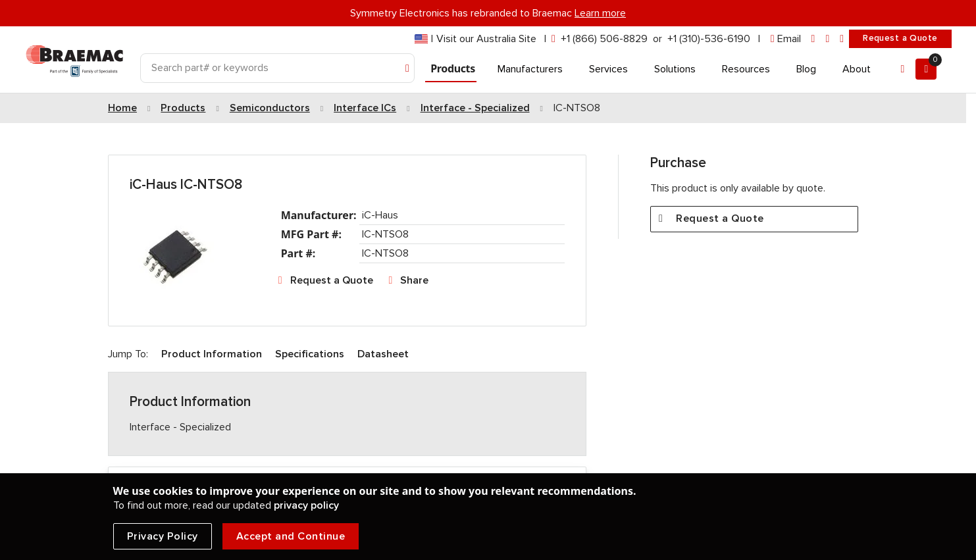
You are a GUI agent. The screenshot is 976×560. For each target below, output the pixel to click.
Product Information (212, 354)
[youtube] (842, 39)
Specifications (310, 354)
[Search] (278, 68)
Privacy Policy (163, 536)
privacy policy (306, 505)
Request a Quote (900, 38)
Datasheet (383, 354)
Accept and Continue (291, 536)
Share (414, 280)
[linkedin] (813, 39)
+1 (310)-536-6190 (709, 39)
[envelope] (786, 39)
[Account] (902, 69)
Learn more (600, 13)
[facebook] (827, 39)
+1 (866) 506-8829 (604, 39)
